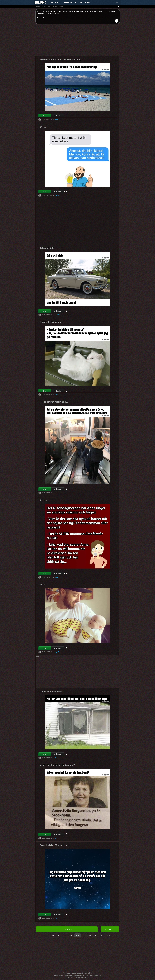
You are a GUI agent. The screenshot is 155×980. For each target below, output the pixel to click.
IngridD (57, 652)
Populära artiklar (70, 2)
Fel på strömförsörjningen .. (54, 402)
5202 (90, 935)
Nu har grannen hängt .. (52, 691)
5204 (77, 935)
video (61, 6)
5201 (96, 935)
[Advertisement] (78, 41)
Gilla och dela (47, 248)
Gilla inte (57, 116)
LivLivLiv (57, 315)
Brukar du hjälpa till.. (51, 322)
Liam (56, 493)
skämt (38, 6)
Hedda (57, 758)
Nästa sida (67, 929)
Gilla (45, 116)
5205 (71, 935)
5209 (47, 935)
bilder (55, 6)
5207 (59, 935)
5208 (53, 935)
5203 (84, 935)
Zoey (56, 918)
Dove (56, 120)
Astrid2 (57, 195)
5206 (65, 935)
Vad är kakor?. (42, 18)
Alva (56, 838)
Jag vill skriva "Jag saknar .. (54, 845)
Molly (56, 577)
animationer (46, 6)
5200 (102, 935)
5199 (108, 935)
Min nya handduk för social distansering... (62, 60)
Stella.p (57, 395)
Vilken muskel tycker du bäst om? (57, 765)
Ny (81, 2)
